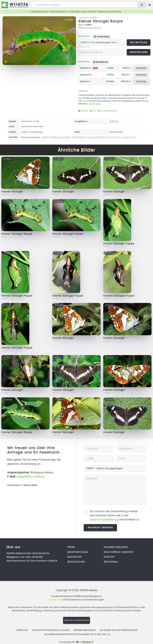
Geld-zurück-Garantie (118, 552)
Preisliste (86, 101)
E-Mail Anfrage (94, 104)
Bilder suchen (76, 562)
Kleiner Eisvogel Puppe (119, 244)
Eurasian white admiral (96, 137)
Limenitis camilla (88, 18)
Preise (71, 547)
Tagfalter (45, 137)
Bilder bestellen (77, 552)
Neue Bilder (74, 557)
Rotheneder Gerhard (92, 28)
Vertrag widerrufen (76, 620)
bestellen (141, 68)
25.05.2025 (114, 121)
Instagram (111, 562)
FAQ (93, 111)
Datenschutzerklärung (104, 520)
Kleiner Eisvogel (12, 192)
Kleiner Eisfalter (79, 137)
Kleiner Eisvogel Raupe (101, 21)
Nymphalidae (65, 137)
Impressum (22, 630)
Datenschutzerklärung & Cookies (51, 630)
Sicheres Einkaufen (107, 111)
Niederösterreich (116, 132)
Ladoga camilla (129, 137)
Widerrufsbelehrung (85, 630)
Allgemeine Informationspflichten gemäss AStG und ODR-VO (77, 634)
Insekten (25, 132)
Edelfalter (54, 137)
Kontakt (83, 111)
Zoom (69, 20)
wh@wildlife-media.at (31, 477)
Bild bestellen (139, 42)
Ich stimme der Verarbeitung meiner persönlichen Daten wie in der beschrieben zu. (115, 516)
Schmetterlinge (36, 132)
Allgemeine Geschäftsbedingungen (119, 630)
